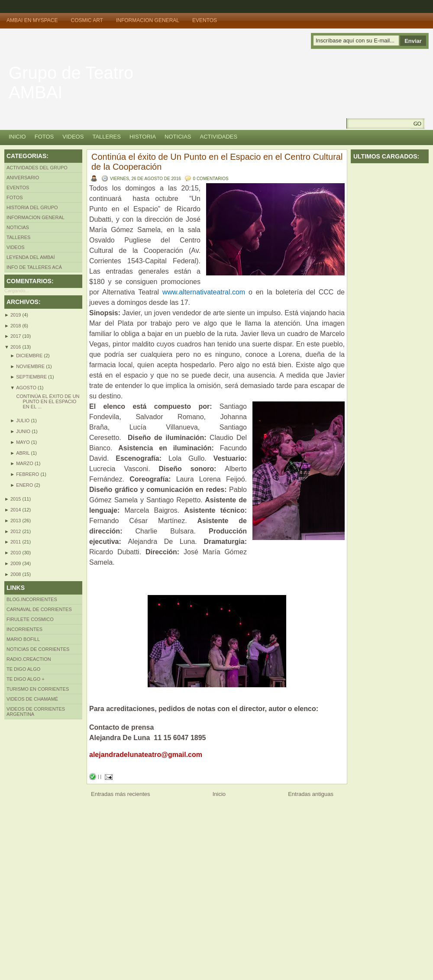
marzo (25, 463)
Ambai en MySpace (32, 20)
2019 (16, 315)
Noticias (178, 137)
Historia (143, 137)
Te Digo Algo (23, 669)
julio (23, 420)
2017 (16, 336)
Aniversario (23, 178)
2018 (16, 326)
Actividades (219, 137)
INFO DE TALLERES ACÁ (34, 267)
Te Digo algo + (26, 679)
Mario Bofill (23, 639)
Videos (73, 137)
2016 (16, 347)
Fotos (44, 137)
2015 (16, 499)
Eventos (205, 20)
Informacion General (148, 20)
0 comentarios (211, 179)
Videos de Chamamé (32, 699)
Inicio (17, 137)
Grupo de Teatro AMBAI (71, 82)
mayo (24, 442)
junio (24, 431)
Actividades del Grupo (37, 168)
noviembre (31, 366)
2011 (16, 542)
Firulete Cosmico (30, 619)
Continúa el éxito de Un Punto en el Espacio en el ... (48, 401)
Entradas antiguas (311, 794)
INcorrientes (24, 629)
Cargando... (17, 291)
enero (25, 485)
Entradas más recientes (121, 794)
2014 (16, 510)
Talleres (107, 137)
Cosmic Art (87, 20)
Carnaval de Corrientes (39, 609)
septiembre (32, 377)
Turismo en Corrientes (38, 689)
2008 (16, 574)
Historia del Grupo (32, 207)
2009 (16, 563)
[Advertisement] (39, 849)
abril (23, 453)
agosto (27, 388)
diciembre (30, 356)
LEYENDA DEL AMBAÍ (31, 257)
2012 (16, 531)
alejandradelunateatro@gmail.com (146, 755)
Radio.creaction (29, 659)
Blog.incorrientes (32, 599)
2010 (16, 553)
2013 (16, 521)
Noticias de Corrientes (38, 649)
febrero (28, 474)
